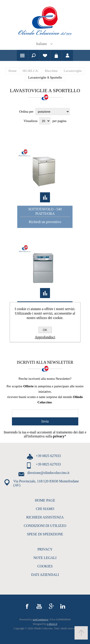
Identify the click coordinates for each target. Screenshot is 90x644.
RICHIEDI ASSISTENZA (45, 517)
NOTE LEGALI (45, 558)
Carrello (56, 55)
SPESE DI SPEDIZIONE (45, 534)
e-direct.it (52, 624)
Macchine (51, 71)
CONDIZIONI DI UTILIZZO (45, 526)
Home (12, 71)
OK (45, 330)
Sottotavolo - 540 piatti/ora (45, 211)
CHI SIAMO (45, 509)
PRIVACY (45, 549)
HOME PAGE (45, 500)
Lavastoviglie (73, 71)
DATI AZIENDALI (45, 575)
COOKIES (45, 566)
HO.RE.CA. (31, 71)
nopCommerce (41, 620)
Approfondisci (45, 337)
